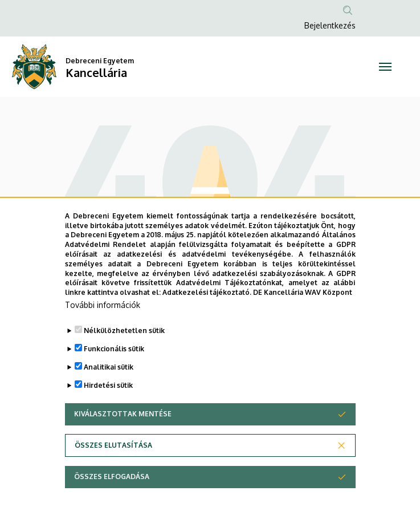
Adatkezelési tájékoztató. (207, 313)
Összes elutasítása (113, 466)
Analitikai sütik (109, 388)
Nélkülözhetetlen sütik (124, 352)
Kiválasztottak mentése (123, 435)
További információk (103, 326)
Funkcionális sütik (114, 370)
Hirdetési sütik (108, 406)
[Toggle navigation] (385, 67)
